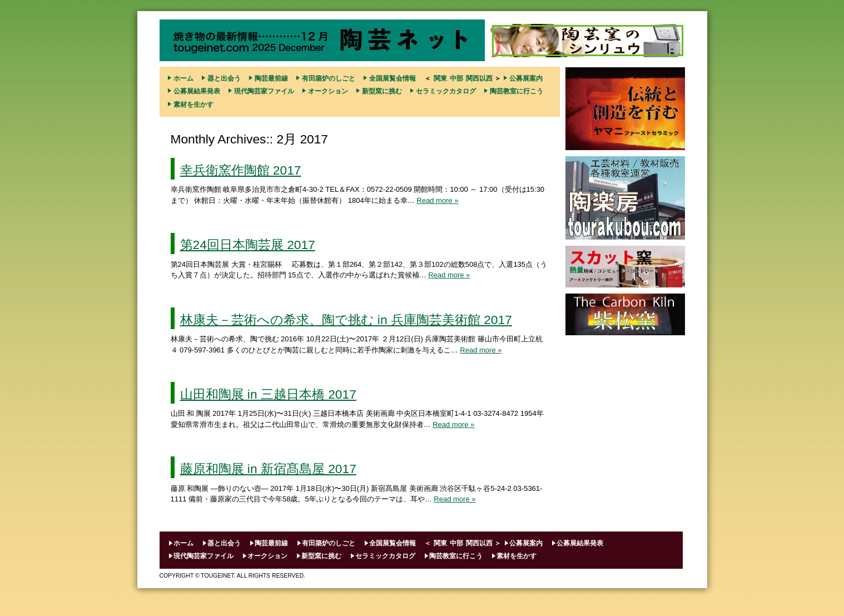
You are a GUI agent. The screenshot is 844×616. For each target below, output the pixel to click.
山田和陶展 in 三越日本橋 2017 (268, 394)
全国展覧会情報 (393, 78)
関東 (440, 78)
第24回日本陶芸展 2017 (248, 245)
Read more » (437, 200)
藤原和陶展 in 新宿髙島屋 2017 (268, 469)
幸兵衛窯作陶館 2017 (241, 170)
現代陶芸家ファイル (264, 91)
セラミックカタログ (446, 91)
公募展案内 (526, 78)
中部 (456, 78)
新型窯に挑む (382, 91)
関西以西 (479, 78)
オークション (328, 91)
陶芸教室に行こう (517, 91)
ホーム (183, 78)
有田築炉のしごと (329, 78)
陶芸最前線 (271, 78)
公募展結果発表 (197, 91)
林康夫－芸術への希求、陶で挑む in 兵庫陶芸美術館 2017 (346, 320)
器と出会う (224, 78)
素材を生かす (193, 105)
